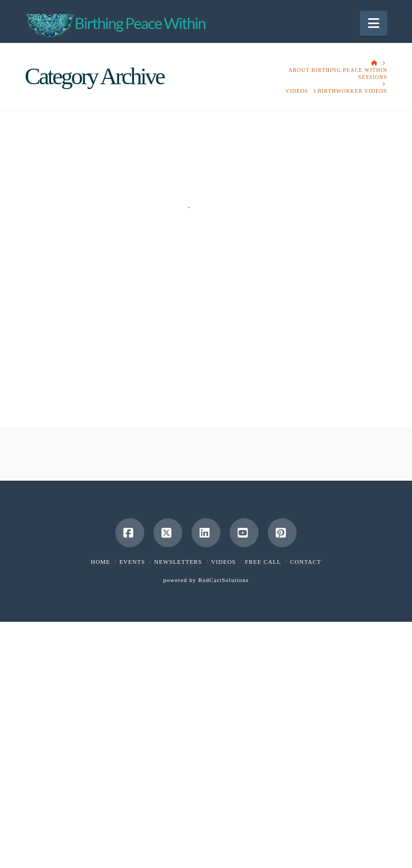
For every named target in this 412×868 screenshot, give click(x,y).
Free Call (263, 562)
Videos (223, 562)
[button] (374, 23)
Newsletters (178, 562)
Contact (306, 562)
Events (132, 562)
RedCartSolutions (224, 580)
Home (100, 562)
